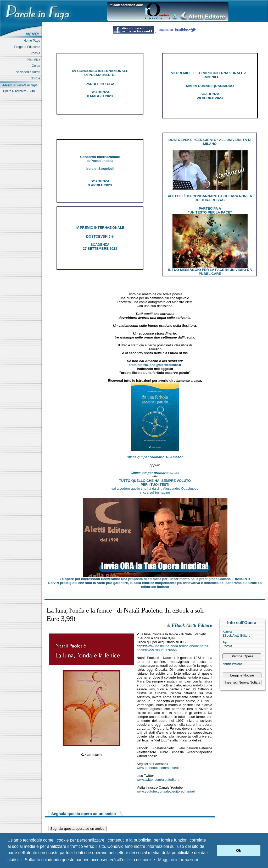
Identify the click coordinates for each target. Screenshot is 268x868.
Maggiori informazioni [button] (178, 860)
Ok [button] (239, 850)
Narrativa (35, 59)
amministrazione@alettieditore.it (155, 365)
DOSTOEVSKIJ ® (100, 236)
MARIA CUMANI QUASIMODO (210, 86)
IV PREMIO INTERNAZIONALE (100, 228)
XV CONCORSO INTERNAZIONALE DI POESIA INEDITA (100, 73)
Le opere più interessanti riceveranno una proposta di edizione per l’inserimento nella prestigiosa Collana (155, 579)
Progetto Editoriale (28, 47)
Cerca (37, 66)
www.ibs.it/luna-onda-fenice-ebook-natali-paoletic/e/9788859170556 (173, 648)
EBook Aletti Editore (236, 636)
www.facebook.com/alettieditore (161, 768)
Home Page (33, 41)
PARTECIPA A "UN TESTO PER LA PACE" (210, 210)
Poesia (36, 53)
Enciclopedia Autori (28, 72)
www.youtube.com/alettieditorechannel (166, 791)
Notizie (36, 78)
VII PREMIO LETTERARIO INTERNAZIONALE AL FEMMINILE (210, 75)
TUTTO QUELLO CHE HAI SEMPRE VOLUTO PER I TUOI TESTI (155, 483)
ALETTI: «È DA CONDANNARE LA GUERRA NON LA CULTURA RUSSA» (210, 198)
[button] (211, 850)
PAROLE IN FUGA (100, 84)
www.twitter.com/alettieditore (158, 780)
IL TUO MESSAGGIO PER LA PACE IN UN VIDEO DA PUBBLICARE (210, 272)
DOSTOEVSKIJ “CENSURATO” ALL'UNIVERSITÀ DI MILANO (210, 142)
